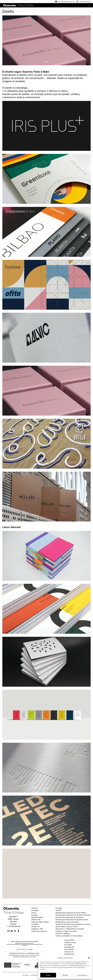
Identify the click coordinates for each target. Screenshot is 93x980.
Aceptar (48, 975)
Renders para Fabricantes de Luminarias (69, 919)
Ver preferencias (82, 975)
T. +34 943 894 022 (13, 928)
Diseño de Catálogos (63, 935)
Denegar (65, 975)
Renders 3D (36, 928)
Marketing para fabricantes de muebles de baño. (72, 921)
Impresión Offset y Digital (40, 924)
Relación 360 (36, 921)
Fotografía (35, 926)
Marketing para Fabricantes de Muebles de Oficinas (73, 917)
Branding (34, 917)
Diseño (34, 914)
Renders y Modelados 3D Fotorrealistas (69, 937)
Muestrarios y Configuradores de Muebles (70, 930)
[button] (89, 958)
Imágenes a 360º (37, 930)
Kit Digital (59, 910)
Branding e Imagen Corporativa (66, 933)
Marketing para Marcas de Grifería (67, 924)
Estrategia (35, 912)
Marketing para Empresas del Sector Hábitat (71, 914)
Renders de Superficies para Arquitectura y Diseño (73, 926)
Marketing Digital (37, 919)
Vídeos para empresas (39, 933)
